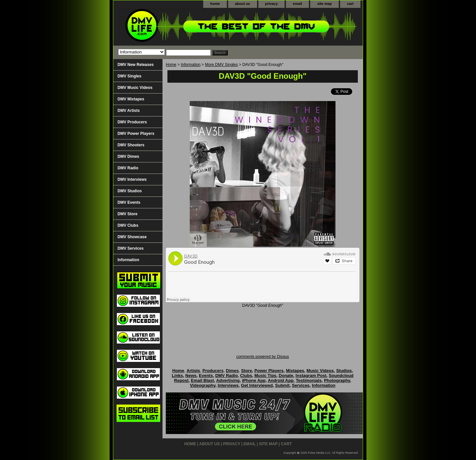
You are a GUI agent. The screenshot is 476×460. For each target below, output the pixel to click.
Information (191, 65)
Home (171, 65)
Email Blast (203, 380)
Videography (203, 385)
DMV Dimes (128, 157)
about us (243, 4)
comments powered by (263, 357)
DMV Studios (130, 191)
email (297, 4)
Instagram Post (311, 376)
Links (177, 376)
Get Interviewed (257, 385)
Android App (281, 380)
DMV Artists (129, 111)
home (215, 4)
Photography (337, 380)
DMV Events (129, 202)
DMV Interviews (132, 179)
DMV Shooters (131, 145)
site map (325, 4)
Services (301, 385)
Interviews (228, 385)
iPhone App (254, 380)
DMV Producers (132, 122)
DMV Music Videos (135, 88)
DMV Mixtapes (131, 99)
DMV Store (128, 214)
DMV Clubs (128, 225)
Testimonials (309, 380)
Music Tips (265, 376)
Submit (282, 385)
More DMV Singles (221, 65)
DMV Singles (130, 76)
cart (350, 4)
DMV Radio (128, 168)
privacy (272, 4)
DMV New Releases (136, 65)
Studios (344, 371)
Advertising (228, 380)
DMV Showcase (132, 237)
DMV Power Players (136, 134)
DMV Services (130, 248)
